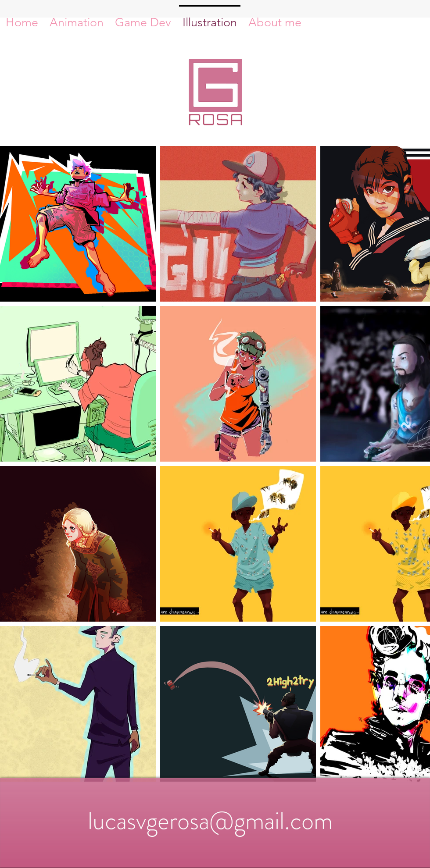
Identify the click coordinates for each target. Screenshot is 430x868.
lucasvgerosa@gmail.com (210, 821)
